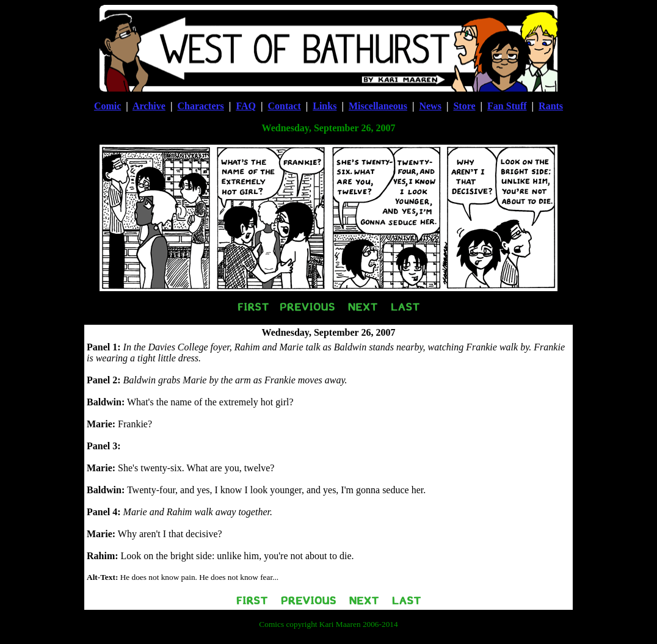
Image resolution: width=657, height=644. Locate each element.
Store (464, 106)
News (430, 106)
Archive (149, 106)
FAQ (246, 106)
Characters (200, 106)
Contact (285, 106)
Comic (107, 106)
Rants (551, 106)
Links (325, 106)
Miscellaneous (378, 106)
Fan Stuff (507, 106)
